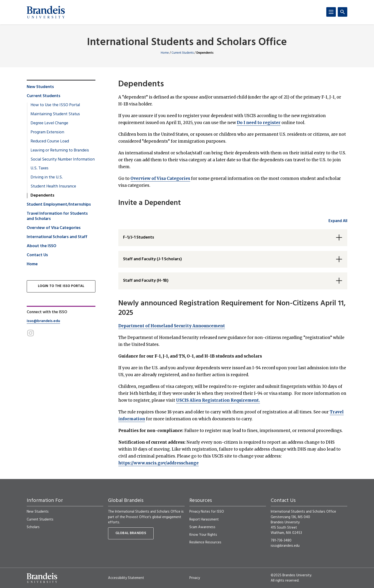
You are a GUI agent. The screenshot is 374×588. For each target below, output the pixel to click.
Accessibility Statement (126, 578)
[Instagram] (31, 333)
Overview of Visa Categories (160, 178)
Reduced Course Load (50, 141)
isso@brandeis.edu (43, 321)
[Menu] (331, 12)
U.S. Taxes (39, 168)
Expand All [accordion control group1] (338, 221)
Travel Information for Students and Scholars (57, 216)
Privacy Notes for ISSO (207, 512)
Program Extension (47, 132)
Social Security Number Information (63, 160)
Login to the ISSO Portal (61, 286)
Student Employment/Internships (59, 205)
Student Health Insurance (53, 187)
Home (165, 53)
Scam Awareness (202, 527)
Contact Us (37, 255)
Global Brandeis (131, 533)
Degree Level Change (49, 123)
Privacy (195, 578)
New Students (40, 87)
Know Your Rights (203, 535)
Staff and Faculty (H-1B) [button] (146, 281)
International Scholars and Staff (57, 237)
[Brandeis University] (46, 12)
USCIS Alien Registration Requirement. (218, 400)
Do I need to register (259, 123)
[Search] (343, 12)
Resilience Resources (205, 542)
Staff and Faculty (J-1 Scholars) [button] (152, 259)
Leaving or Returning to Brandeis (60, 151)
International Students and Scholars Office (187, 43)
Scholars (33, 527)
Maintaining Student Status (55, 114)
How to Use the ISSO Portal (55, 105)
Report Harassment (204, 520)
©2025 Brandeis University (291, 575)
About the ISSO (42, 246)
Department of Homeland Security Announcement (172, 326)
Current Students (183, 53)
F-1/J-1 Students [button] (139, 237)
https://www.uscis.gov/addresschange (158, 463)
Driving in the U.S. (47, 177)
